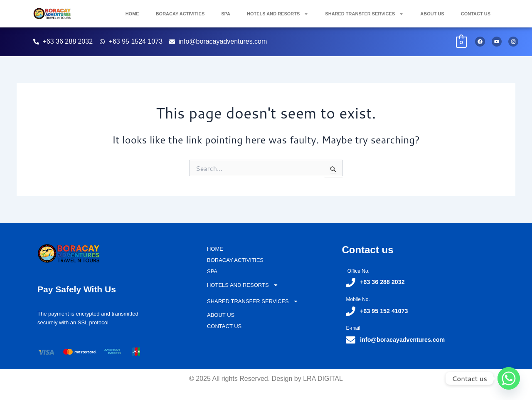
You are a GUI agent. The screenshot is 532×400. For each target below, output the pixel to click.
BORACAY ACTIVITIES (180, 14)
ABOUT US (432, 14)
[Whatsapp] (509, 378)
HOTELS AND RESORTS (278, 14)
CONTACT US (476, 14)
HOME (132, 14)
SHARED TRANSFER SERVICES (364, 14)
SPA (226, 14)
